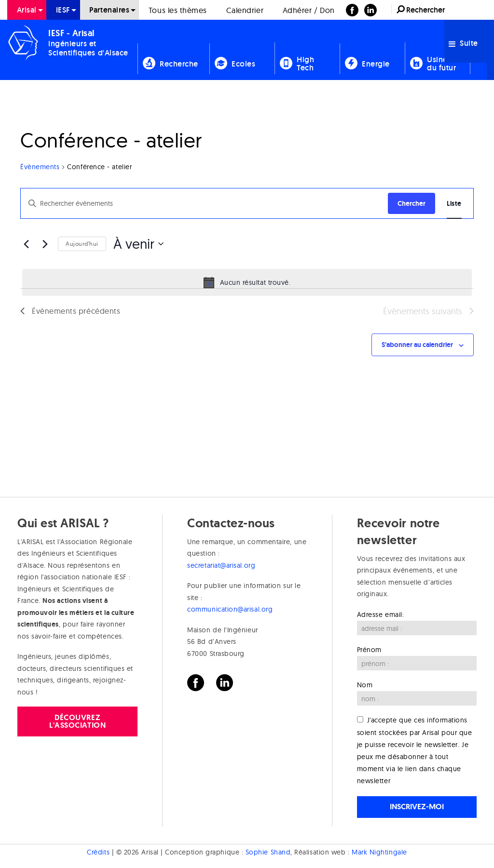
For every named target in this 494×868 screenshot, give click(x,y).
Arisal (27, 10)
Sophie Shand (268, 852)
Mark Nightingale (379, 852)
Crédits (98, 852)
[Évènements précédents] (26, 244)
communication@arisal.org (230, 609)
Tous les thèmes (178, 10)
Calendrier (245, 10)
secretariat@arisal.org (221, 565)
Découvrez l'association (77, 721)
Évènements (40, 167)
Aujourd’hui (82, 244)
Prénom (369, 650)
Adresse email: (381, 614)
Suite (463, 43)
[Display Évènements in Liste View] (454, 204)
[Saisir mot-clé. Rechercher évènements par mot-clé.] (204, 204)
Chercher (412, 203)
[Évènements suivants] (45, 244)
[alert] (247, 282)
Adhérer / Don (309, 10)
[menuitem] (27, 10)
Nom (365, 685)
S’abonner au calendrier (417, 345)
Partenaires (109, 10)
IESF (63, 10)
